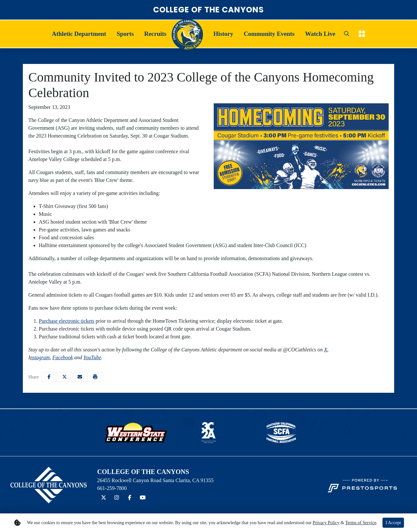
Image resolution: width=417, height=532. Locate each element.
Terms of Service (361, 523)
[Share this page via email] (80, 377)
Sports (125, 34)
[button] (79, 34)
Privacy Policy (326, 523)
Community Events (269, 34)
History (223, 34)
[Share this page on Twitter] (65, 377)
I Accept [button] (393, 523)
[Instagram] (117, 498)
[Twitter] (104, 498)
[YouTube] (143, 498)
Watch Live (320, 34)
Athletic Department (79, 34)
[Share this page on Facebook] (49, 377)
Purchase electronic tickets (67, 321)
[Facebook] (130, 498)
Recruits (155, 34)
